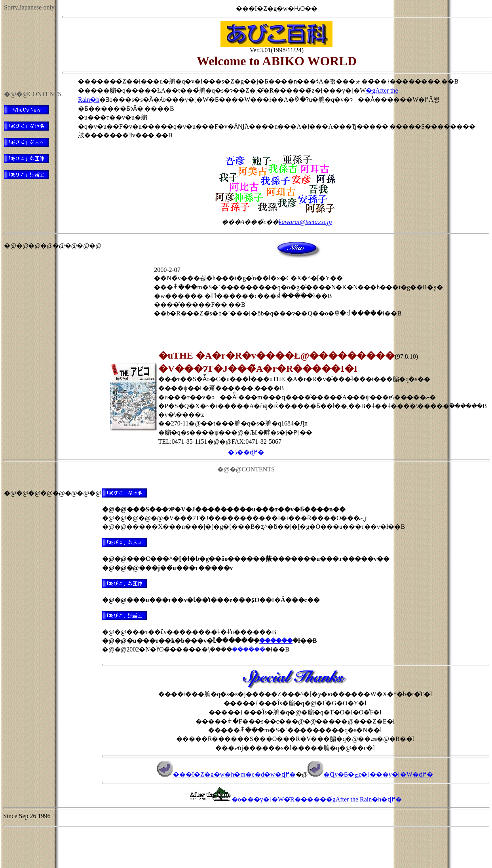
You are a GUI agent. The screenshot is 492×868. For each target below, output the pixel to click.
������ (276, 641)
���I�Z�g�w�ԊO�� (277, 9)
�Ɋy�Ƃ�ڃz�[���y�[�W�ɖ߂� (370, 774)
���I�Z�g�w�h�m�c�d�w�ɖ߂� (226, 774)
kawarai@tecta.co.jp (305, 222)
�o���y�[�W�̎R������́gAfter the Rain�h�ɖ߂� (295, 799)
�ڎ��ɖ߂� (246, 452)
